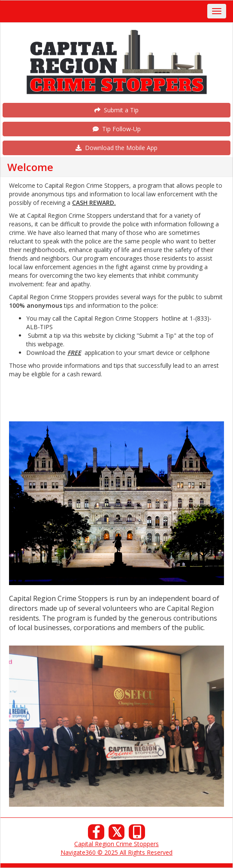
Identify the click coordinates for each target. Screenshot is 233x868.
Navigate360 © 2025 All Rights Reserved (116, 852)
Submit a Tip (116, 110)
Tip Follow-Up (117, 129)
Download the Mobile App (116, 148)
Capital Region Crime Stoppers (116, 844)
